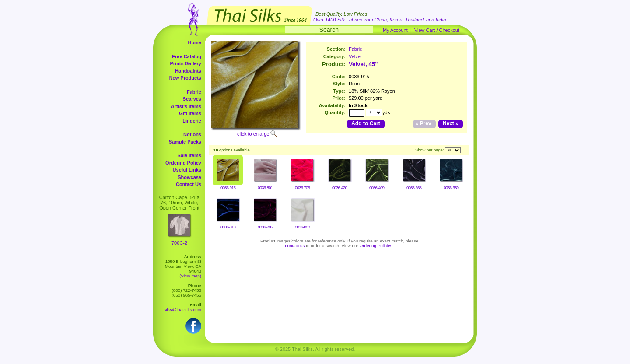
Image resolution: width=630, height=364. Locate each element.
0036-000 (302, 227)
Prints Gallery (185, 63)
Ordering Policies (376, 246)
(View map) (190, 276)
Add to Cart (366, 123)
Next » (451, 123)
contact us (295, 246)
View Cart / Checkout (437, 30)
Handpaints (188, 71)
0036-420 (339, 187)
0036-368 (414, 187)
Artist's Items (186, 106)
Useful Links (187, 170)
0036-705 (302, 187)
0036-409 (377, 187)
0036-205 (265, 227)
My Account (395, 30)
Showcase (189, 177)
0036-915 (228, 187)
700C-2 (179, 243)
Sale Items (189, 155)
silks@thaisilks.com (182, 310)
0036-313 (228, 227)
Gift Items (190, 113)
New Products (185, 78)
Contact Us (189, 184)
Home (194, 42)
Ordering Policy (183, 163)
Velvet (355, 56)
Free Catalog (187, 56)
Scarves (192, 99)
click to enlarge (253, 134)
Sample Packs (185, 142)
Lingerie (192, 121)
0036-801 (265, 187)
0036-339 (451, 187)
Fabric (194, 92)
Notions (192, 134)
